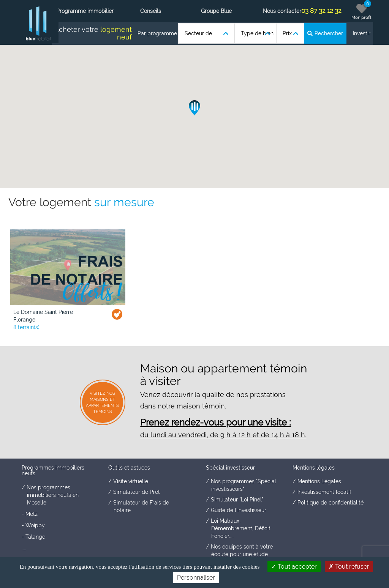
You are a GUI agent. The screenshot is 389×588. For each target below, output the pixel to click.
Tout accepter (294, 567)
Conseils (151, 11)
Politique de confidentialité (330, 503)
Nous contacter (282, 11)
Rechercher (325, 33)
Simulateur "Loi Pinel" (237, 500)
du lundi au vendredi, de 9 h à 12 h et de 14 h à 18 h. (223, 435)
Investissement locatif (324, 492)
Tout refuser (349, 567)
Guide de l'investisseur (239, 510)
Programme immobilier (85, 11)
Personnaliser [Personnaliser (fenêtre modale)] (196, 578)
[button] (194, 108)
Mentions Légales (319, 481)
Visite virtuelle (131, 481)
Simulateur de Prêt (137, 492)
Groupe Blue (216, 11)
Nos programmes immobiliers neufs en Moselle (53, 495)
